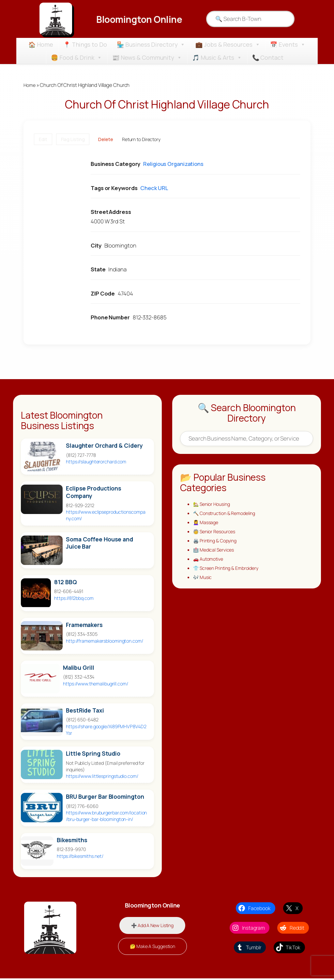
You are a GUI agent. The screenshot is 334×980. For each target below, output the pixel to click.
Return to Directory (141, 140)
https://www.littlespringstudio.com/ (102, 776)
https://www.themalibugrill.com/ (96, 684)
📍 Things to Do (85, 44)
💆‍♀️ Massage (207, 524)
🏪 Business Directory (151, 44)
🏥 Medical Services (215, 553)
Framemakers (84, 625)
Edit (43, 140)
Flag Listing (73, 140)
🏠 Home (41, 44)
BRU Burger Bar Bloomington (105, 797)
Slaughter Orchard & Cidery (104, 446)
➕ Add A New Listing (152, 926)
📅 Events (288, 44)
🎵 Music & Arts (217, 57)
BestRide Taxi (85, 711)
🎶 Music (203, 582)
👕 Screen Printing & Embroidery (229, 572)
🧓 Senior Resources (216, 534)
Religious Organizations (173, 164)
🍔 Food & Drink (76, 57)
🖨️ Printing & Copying (217, 543)
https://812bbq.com (74, 598)
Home (30, 85)
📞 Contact (268, 57)
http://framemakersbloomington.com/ (105, 641)
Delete (106, 140)
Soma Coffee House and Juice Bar (99, 543)
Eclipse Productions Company (94, 493)
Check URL (154, 188)
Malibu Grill (79, 668)
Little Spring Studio (93, 754)
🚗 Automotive (210, 562)
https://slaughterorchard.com (96, 462)
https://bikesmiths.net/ (80, 856)
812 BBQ (65, 582)
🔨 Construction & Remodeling (227, 514)
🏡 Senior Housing (213, 505)
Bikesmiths (72, 840)
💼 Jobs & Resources (228, 44)
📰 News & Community (147, 57)
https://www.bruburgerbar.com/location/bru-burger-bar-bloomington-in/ (106, 816)
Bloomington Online (139, 19)
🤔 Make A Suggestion (152, 948)
